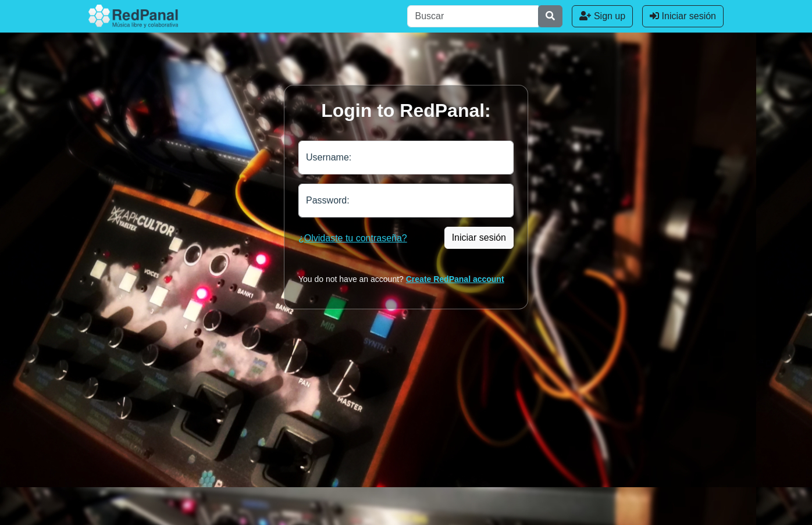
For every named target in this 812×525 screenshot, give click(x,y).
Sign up (602, 16)
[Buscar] (473, 16)
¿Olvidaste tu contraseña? (353, 238)
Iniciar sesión (683, 16)
